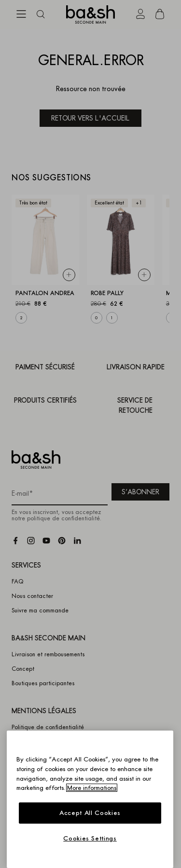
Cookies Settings (90, 838)
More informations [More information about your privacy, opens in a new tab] (92, 788)
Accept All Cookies (90, 813)
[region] (90, 799)
